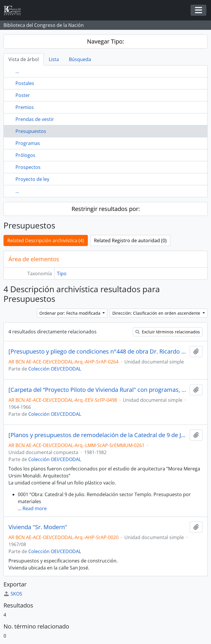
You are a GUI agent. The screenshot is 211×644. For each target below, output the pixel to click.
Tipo (62, 273)
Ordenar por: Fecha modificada (70, 313)
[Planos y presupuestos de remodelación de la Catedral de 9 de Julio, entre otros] (98, 435)
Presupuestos (31, 131)
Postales (25, 83)
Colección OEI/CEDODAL (55, 369)
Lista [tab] (54, 59)
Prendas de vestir (35, 119)
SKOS (13, 594)
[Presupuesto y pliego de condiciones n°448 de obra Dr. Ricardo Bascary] (98, 352)
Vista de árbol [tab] (24, 59)
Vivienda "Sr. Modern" (38, 527)
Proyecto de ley (32, 179)
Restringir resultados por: (106, 209)
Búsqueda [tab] (80, 59)
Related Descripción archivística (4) (46, 240)
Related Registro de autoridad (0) (130, 240)
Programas (28, 143)
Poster (23, 95)
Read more (35, 508)
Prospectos (28, 167)
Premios (25, 107)
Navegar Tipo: (105, 41)
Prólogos (25, 155)
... (17, 71)
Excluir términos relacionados (168, 332)
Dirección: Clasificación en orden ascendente (157, 313)
